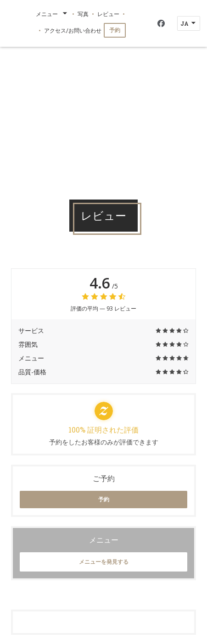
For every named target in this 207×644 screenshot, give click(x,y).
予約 (115, 30)
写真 (83, 14)
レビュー (108, 14)
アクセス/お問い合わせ (73, 30)
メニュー (52, 14)
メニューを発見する (104, 562)
